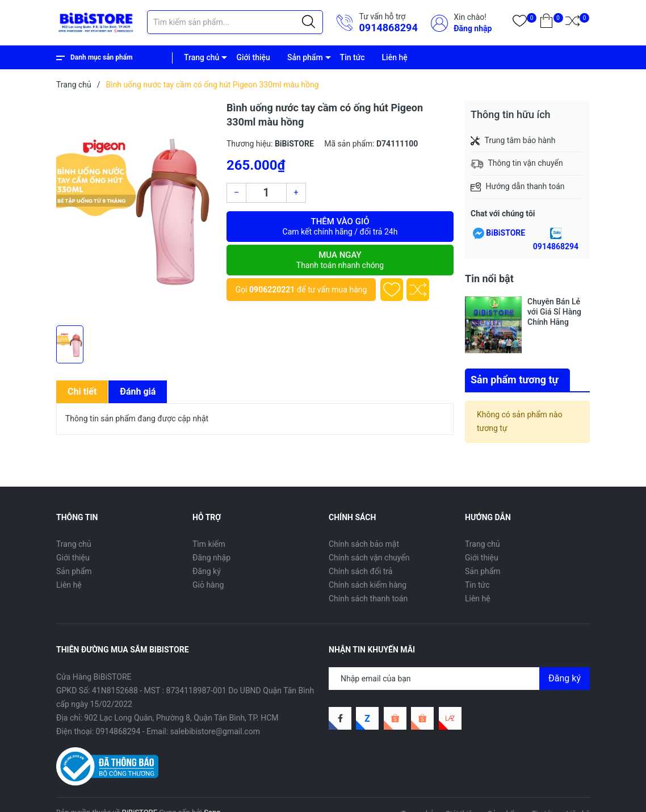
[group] (136, 210)
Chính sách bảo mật (364, 544)
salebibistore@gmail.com (215, 731)
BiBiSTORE (506, 233)
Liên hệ (395, 57)
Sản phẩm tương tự (515, 380)
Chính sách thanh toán (368, 598)
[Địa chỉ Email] (459, 679)
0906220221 (272, 290)
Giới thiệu (253, 57)
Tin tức (353, 57)
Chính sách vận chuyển (369, 558)
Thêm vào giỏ (340, 227)
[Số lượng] (266, 193)
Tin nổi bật (489, 279)
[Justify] (309, 22)
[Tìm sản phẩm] (235, 22)
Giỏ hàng (208, 585)
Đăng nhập (473, 28)
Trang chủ (202, 57)
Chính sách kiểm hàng (368, 585)
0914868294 (388, 28)
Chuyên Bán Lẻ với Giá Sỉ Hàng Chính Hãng (554, 312)
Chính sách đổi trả (360, 571)
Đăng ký (207, 571)
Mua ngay (340, 260)
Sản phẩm (305, 57)
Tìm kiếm (209, 544)
